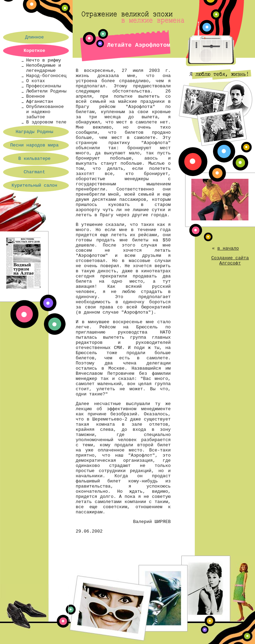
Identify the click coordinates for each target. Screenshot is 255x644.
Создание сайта (230, 258)
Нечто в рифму (44, 60)
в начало (228, 248)
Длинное (35, 37)
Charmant (34, 172)
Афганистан (40, 102)
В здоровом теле (46, 122)
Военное (36, 96)
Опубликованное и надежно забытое (45, 112)
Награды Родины (34, 132)
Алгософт (230, 263)
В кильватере (34, 159)
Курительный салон (35, 185)
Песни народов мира (34, 145)
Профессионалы (44, 86)
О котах (36, 81)
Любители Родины (46, 91)
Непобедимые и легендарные (44, 68)
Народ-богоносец (46, 76)
